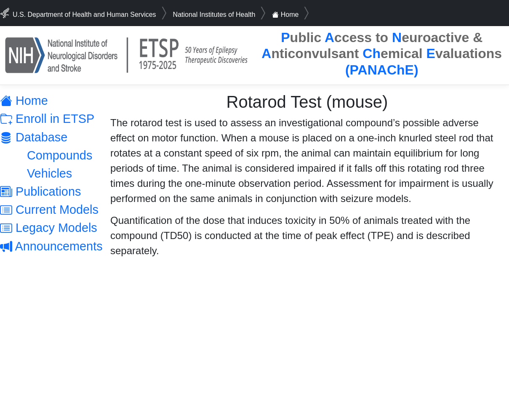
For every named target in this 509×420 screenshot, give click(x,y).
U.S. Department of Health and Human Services (84, 15)
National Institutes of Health (214, 15)
